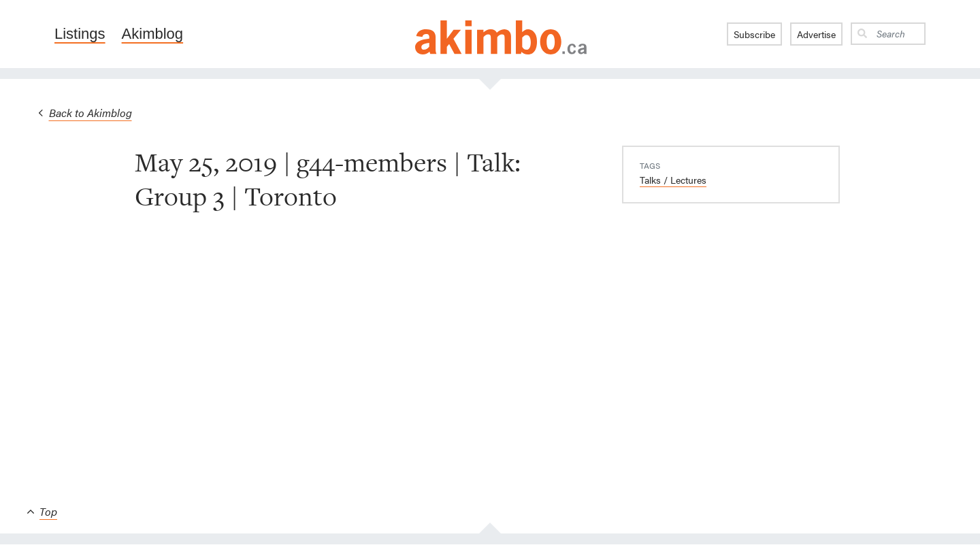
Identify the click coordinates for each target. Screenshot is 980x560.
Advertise (816, 34)
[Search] (898, 34)
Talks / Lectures (673, 180)
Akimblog (152, 34)
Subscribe (754, 34)
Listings (80, 34)
